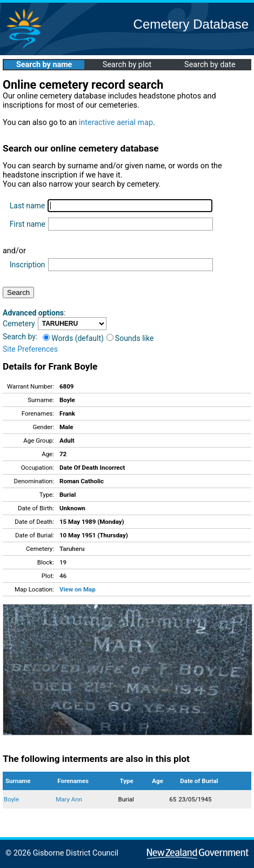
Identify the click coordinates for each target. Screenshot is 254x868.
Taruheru (72, 549)
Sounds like (130, 338)
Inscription (28, 265)
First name (28, 224)
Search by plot (127, 65)
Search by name (44, 65)
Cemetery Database (191, 24)
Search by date (210, 65)
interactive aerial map (116, 123)
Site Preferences (30, 349)
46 (63, 576)
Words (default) (73, 338)
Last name (27, 206)
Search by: (20, 337)
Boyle (11, 799)
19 (63, 562)
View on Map (78, 589)
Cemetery (19, 324)
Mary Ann (69, 799)
